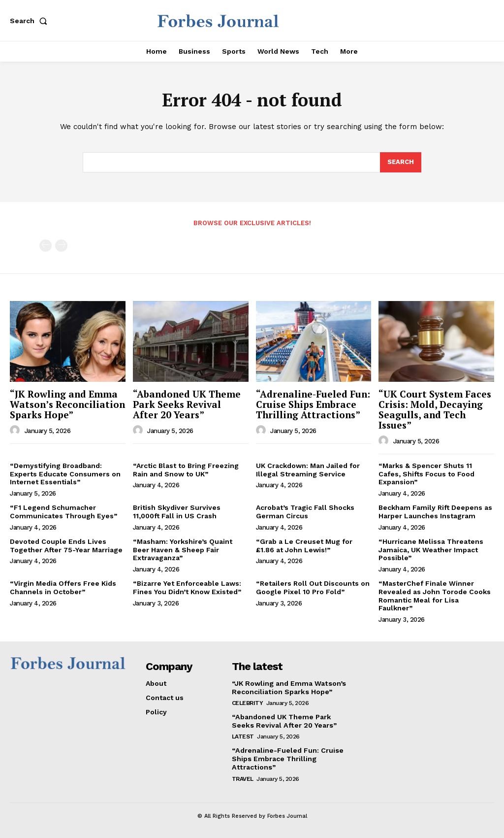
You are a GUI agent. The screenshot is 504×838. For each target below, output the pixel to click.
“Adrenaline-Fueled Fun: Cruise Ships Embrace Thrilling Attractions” (313, 404)
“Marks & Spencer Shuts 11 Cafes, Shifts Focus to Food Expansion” (426, 474)
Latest (243, 736)
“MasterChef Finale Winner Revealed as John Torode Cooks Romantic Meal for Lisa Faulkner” (435, 596)
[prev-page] (46, 246)
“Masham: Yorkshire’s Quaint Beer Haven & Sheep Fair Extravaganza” (183, 550)
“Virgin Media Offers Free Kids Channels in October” (63, 587)
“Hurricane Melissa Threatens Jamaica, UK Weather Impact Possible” (431, 550)
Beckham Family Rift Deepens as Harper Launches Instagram (435, 512)
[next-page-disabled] (61, 246)
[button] (31, 21)
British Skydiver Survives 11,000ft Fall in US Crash (177, 512)
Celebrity (248, 703)
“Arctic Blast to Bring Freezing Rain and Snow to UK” (186, 470)
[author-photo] (16, 431)
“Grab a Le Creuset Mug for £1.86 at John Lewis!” (304, 546)
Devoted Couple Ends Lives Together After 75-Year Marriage (66, 546)
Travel (243, 778)
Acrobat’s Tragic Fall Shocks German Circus (305, 512)
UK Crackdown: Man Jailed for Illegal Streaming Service (308, 470)
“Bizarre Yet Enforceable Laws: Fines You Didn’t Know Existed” (187, 587)
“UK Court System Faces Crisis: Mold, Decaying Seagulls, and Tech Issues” (435, 409)
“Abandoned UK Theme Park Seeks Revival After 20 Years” (187, 404)
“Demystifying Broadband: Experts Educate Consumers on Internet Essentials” (65, 474)
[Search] (401, 163)
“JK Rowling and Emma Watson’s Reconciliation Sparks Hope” (67, 404)
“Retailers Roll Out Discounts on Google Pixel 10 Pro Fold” (313, 587)
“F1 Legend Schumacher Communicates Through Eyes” (63, 512)
